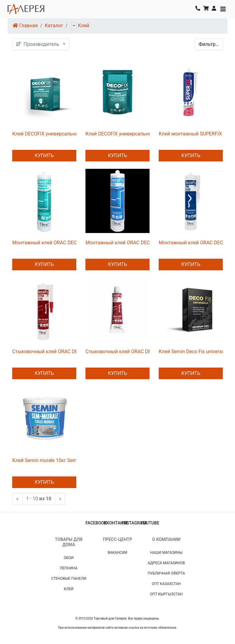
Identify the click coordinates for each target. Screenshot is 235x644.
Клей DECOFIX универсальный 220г (53, 134)
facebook (96, 523)
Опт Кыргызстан (166, 594)
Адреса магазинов (166, 563)
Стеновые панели (69, 579)
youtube (150, 523)
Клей (83, 26)
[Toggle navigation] (223, 9)
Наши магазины (166, 553)
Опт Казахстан (166, 584)
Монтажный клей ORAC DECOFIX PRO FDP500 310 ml (145, 243)
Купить (44, 155)
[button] (214, 9)
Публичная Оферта (166, 573)
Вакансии (117, 553)
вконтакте (116, 523)
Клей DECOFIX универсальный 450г (126, 134)
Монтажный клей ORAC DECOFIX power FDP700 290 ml (74, 243)
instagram (134, 523)
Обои (69, 558)
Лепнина (69, 568)
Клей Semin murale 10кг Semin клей (53, 460)
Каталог (54, 26)
